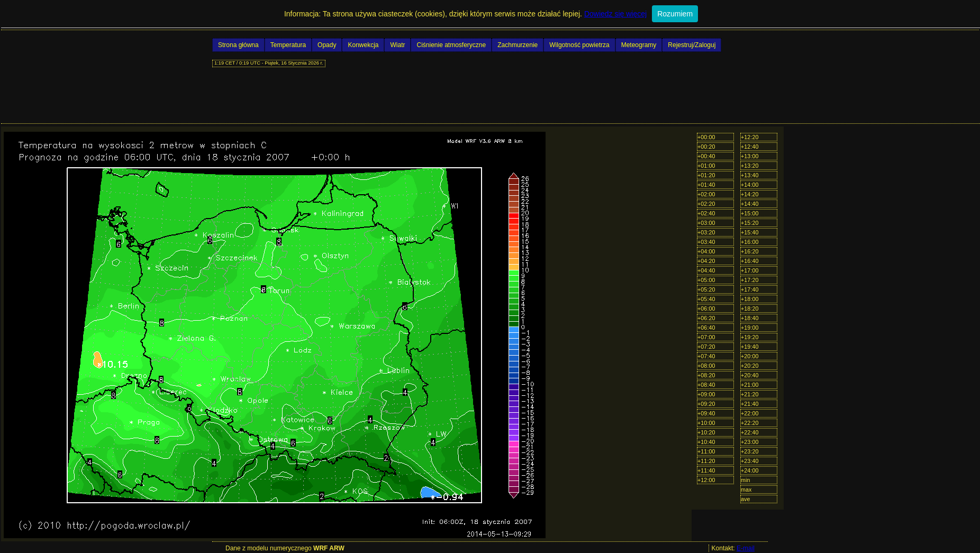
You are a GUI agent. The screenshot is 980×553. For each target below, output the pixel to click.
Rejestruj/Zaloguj (692, 45)
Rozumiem (675, 14)
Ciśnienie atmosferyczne (451, 45)
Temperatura (288, 45)
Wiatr (397, 45)
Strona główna (238, 45)
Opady (327, 45)
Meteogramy (639, 45)
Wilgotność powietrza (579, 45)
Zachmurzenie (518, 45)
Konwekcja (363, 45)
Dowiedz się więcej (615, 14)
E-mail (746, 548)
